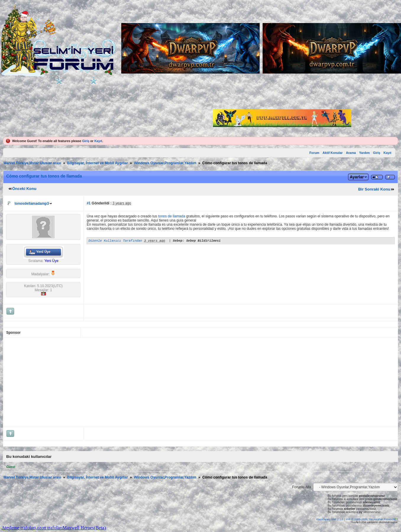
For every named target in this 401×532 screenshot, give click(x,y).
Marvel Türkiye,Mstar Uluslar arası (32, 163)
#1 (89, 203)
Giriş (86, 141)
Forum (314, 153)
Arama (351, 153)
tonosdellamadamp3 (32, 204)
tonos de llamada (172, 216)
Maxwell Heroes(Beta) (84, 528)
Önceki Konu (24, 189)
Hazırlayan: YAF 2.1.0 (330, 519)
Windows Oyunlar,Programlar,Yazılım (165, 163)
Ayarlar (357, 177)
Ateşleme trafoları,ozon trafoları (32, 528)
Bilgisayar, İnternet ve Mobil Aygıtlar (98, 163)
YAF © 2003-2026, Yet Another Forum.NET (372, 519)
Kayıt (98, 141)
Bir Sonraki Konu (374, 189)
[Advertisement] (153, 382)
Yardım (364, 153)
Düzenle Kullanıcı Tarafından (115, 241)
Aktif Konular (333, 153)
